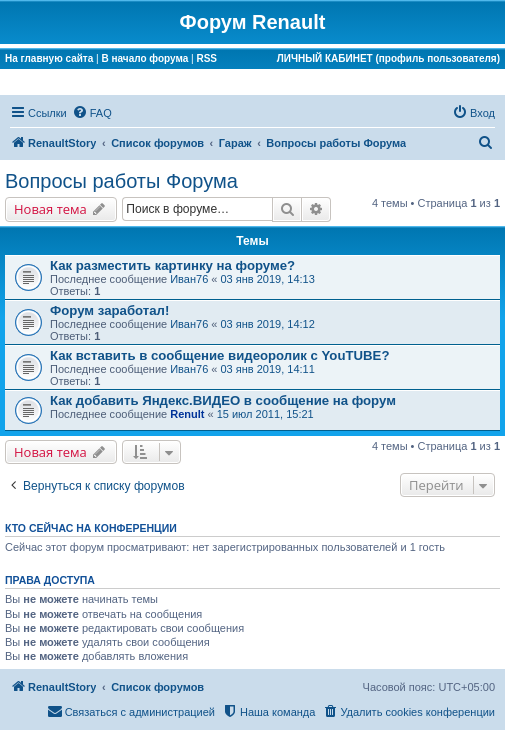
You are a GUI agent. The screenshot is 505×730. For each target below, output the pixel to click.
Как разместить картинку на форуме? (172, 265)
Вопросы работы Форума (121, 181)
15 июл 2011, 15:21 (265, 414)
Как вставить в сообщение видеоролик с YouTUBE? (219, 355)
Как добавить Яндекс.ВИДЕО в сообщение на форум (223, 400)
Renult (187, 414)
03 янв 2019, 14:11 (268, 369)
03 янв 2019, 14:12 (268, 324)
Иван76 (189, 279)
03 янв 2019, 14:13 (268, 279)
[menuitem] (92, 113)
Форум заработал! (109, 310)
